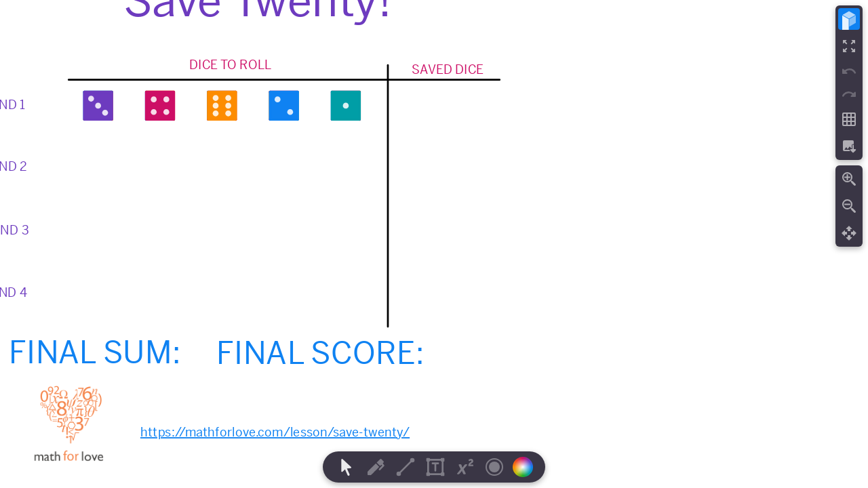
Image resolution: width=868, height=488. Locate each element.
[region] (434, 244)
